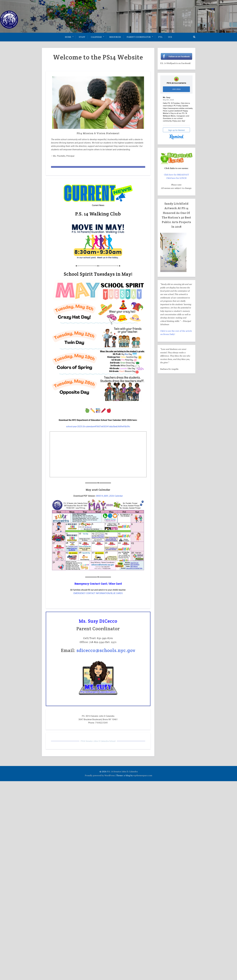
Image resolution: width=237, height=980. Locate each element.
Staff (82, 37)
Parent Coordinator (139, 37)
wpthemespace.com (143, 775)
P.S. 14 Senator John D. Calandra (122, 771)
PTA (160, 37)
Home (68, 37)
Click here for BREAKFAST (176, 175)
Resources (115, 37)
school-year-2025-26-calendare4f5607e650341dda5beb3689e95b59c (98, 427)
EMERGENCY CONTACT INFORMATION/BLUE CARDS (98, 593)
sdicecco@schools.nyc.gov (106, 650)
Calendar (96, 37)
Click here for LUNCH (176, 178)
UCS (170, 37)
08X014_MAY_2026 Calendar (109, 496)
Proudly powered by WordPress (100, 775)
